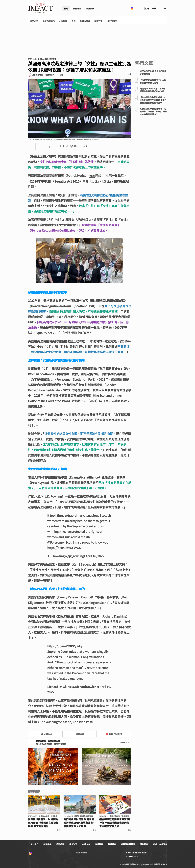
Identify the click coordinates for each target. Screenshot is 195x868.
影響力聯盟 (85, 21)
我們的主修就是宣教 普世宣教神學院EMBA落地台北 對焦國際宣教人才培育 (79, 823)
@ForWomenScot (59, 542)
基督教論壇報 (49, 21)
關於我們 (34, 844)
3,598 (72, 146)
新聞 (66, 8)
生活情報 (98, 21)
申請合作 (86, 844)
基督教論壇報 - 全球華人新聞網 (41, 8)
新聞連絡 (47, 844)
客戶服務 (99, 844)
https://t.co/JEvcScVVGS (64, 548)
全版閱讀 (90, 8)
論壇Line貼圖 (82, 853)
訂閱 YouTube (114, 734)
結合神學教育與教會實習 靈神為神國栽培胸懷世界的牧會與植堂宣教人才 (114, 823)
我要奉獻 (125, 743)
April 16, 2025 (95, 556)
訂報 (147, 8)
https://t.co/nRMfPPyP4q (64, 646)
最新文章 (34, 21)
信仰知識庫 (112, 21)
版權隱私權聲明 (128, 844)
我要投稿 (60, 844)
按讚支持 (79, 734)
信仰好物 (77, 8)
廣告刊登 (73, 844)
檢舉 (130, 74)
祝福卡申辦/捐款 (160, 844)
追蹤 (61, 75)
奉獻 (154, 8)
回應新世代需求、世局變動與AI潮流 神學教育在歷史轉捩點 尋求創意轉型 (43, 823)
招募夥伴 (112, 844)
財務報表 (144, 844)
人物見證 (63, 21)
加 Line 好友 (45, 734)
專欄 (73, 21)
